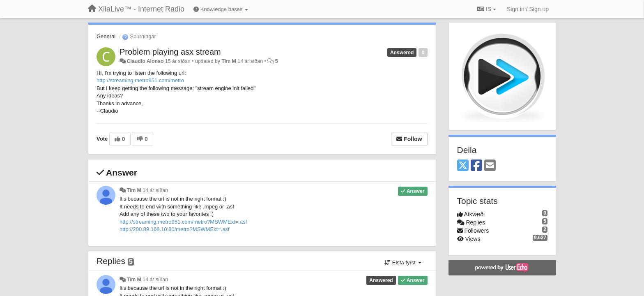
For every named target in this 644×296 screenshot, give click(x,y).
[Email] (490, 166)
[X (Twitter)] (463, 166)
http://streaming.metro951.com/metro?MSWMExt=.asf (183, 222)
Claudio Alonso (145, 61)
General (106, 36)
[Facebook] (476, 166)
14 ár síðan (155, 190)
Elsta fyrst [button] (403, 262)
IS (486, 9)
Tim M (229, 61)
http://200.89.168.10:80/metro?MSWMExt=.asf (175, 229)
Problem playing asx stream (170, 52)
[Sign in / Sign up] (528, 9)
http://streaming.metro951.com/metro (140, 80)
